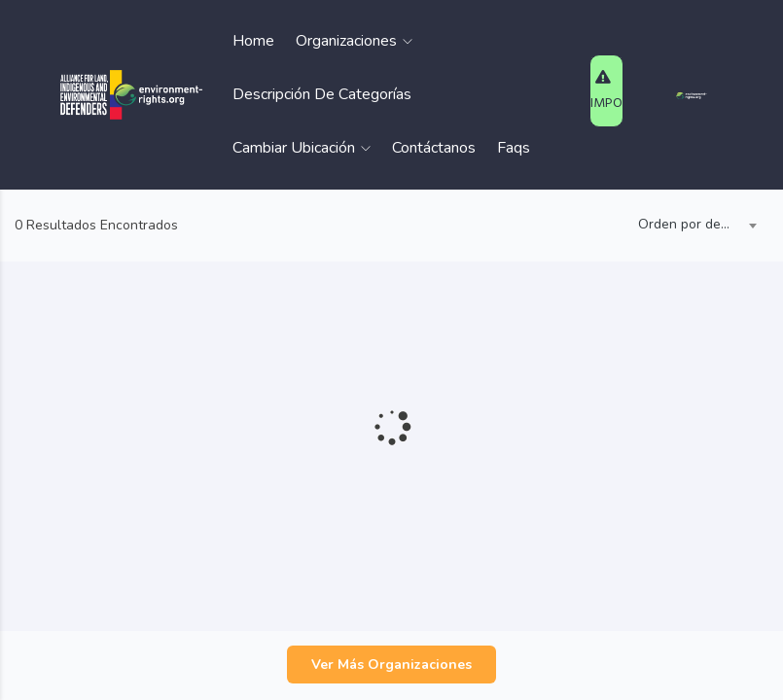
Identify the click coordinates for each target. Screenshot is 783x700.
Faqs (514, 148)
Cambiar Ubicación (302, 148)
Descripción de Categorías (322, 94)
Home (253, 41)
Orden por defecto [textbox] (693, 224)
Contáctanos (434, 148)
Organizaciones (354, 41)
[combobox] (693, 226)
